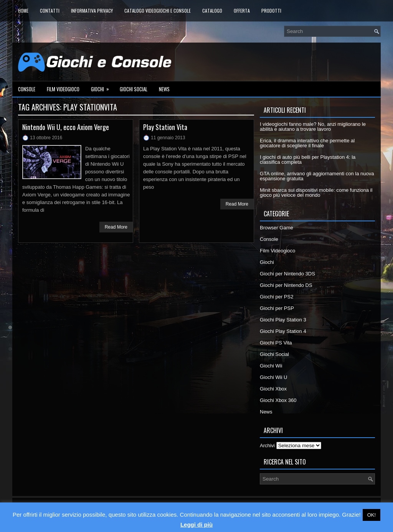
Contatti (50, 11)
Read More (116, 227)
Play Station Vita (165, 127)
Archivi (267, 446)
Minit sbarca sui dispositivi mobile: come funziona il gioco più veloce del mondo (316, 193)
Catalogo (212, 11)
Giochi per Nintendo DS (286, 285)
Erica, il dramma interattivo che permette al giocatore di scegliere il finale (307, 143)
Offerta (242, 11)
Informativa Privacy (92, 11)
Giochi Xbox (273, 389)
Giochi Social (134, 89)
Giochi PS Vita (276, 343)
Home (23, 11)
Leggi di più (196, 525)
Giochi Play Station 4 (283, 331)
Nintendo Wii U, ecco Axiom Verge (66, 127)
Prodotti (271, 11)
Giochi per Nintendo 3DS (287, 274)
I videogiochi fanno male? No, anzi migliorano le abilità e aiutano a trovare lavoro (313, 127)
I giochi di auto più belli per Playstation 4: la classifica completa (308, 160)
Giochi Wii (271, 366)
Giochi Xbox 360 (278, 400)
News (164, 89)
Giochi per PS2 (277, 297)
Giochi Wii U (274, 377)
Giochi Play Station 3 (283, 320)
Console (27, 89)
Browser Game (277, 228)
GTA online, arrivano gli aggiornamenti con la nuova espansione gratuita (317, 176)
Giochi (102, 87)
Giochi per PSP (277, 308)
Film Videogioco (63, 89)
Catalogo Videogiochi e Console (158, 11)
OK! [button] (372, 515)
